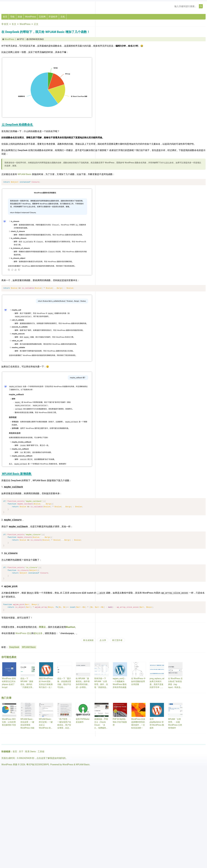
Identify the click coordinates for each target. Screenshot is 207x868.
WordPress (30, 17)
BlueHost (70, 627)
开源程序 (53, 17)
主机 (63, 17)
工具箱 (41, 752)
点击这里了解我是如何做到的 (51, 758)
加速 (20, 17)
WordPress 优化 (23, 633)
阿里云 (42, 627)
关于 (21, 752)
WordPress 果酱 (9, 765)
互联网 (42, 17)
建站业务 (38, 633)
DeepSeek (14, 647)
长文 (14, 24)
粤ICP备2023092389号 (38, 765)
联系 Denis (30, 752)
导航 (12, 17)
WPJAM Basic (25, 174)
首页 (5, 17)
